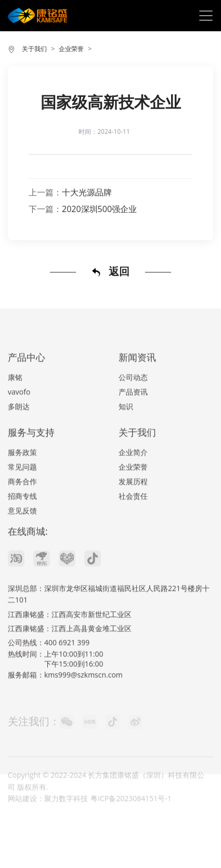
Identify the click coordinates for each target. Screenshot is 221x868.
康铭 (15, 397)
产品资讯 (133, 411)
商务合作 (22, 501)
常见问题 (22, 486)
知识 (126, 426)
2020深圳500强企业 (99, 209)
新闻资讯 (137, 377)
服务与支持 (31, 452)
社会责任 (133, 516)
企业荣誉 (71, 49)
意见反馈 (22, 530)
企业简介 (133, 472)
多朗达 (19, 426)
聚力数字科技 (66, 812)
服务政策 (22, 472)
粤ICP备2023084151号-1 (131, 812)
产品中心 (27, 377)
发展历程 (133, 501)
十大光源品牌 (87, 192)
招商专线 (22, 516)
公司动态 (133, 397)
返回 (110, 272)
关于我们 (34, 49)
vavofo (19, 411)
